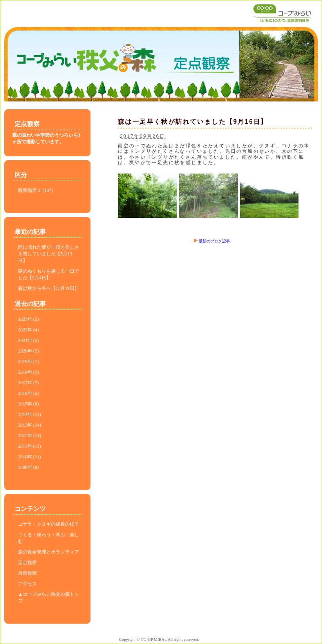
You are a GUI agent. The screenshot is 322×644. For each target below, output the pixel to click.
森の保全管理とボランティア (49, 552)
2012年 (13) (30, 436)
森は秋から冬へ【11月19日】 (49, 288)
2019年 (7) (28, 362)
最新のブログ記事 (212, 241)
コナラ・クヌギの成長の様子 (49, 524)
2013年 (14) (30, 425)
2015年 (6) (28, 404)
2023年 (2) (28, 319)
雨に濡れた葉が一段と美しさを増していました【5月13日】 (49, 254)
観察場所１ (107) (35, 190)
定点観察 (27, 563)
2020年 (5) (28, 351)
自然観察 (27, 573)
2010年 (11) (30, 457)
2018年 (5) (28, 372)
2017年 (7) (28, 383)
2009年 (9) (28, 467)
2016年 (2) (28, 393)
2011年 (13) (30, 446)
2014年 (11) (30, 414)
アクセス (27, 584)
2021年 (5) (28, 340)
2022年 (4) (28, 330)
